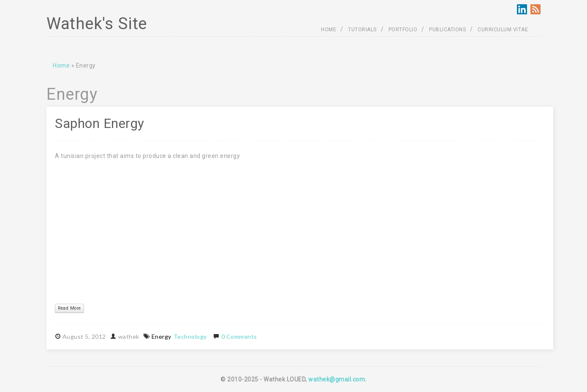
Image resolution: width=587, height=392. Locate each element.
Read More (69, 308)
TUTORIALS (362, 30)
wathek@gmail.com (337, 379)
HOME (329, 30)
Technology (190, 336)
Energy (162, 336)
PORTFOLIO (403, 30)
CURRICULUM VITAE (503, 30)
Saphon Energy (100, 124)
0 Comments (239, 336)
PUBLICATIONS (447, 30)
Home (61, 65)
